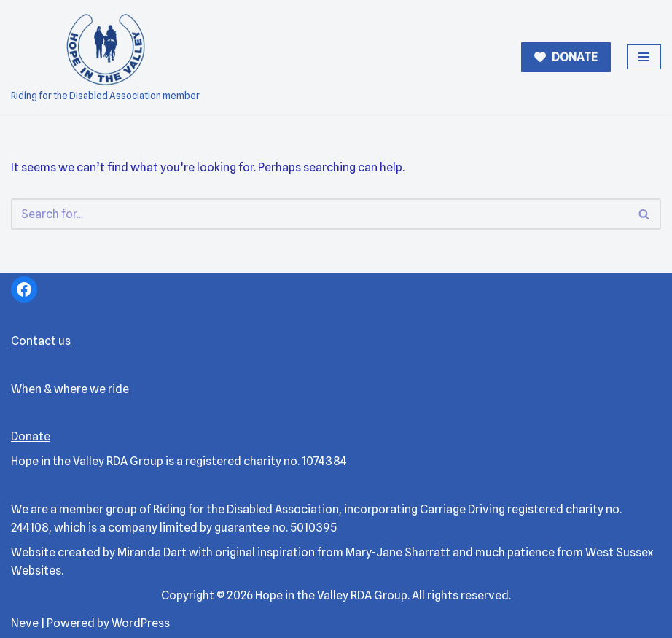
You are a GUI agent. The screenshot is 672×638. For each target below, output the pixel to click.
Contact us (41, 341)
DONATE (574, 57)
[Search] (320, 214)
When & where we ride (70, 389)
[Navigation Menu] (644, 57)
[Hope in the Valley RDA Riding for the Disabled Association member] (105, 57)
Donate (31, 436)
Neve (25, 623)
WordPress (141, 623)
